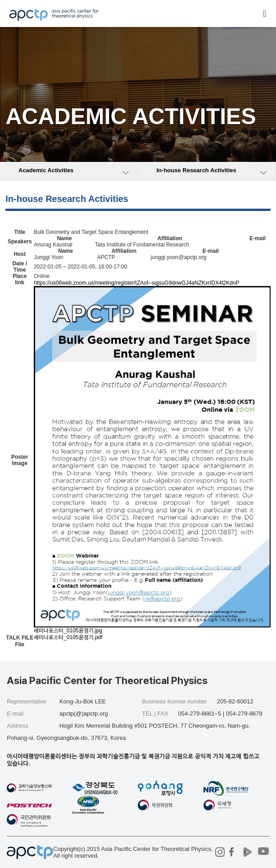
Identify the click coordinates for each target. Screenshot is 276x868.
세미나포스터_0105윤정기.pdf (68, 638)
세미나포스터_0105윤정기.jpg (68, 631)
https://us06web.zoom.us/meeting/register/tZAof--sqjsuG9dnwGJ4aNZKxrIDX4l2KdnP (136, 283)
